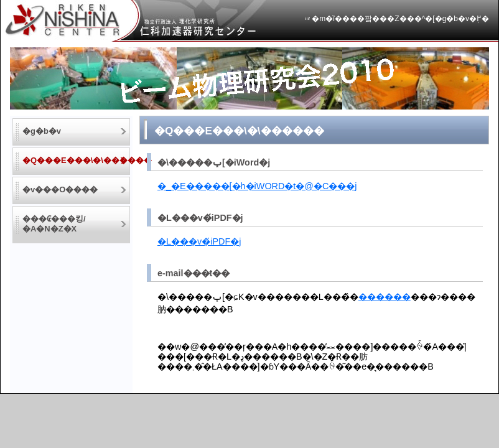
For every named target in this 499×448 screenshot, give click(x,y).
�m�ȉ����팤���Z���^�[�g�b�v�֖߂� (400, 19)
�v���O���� (60, 189)
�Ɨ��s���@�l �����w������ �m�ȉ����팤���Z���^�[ (136, 21)
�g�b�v (42, 131)
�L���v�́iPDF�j (199, 241)
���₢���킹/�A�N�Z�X (54, 224)
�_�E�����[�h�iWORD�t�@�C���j (257, 186)
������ (385, 297)
